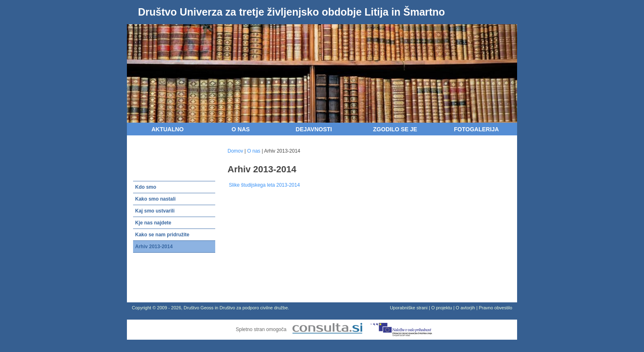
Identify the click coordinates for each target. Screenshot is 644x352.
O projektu (442, 308)
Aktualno (168, 129)
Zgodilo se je (395, 129)
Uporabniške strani (409, 308)
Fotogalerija (476, 129)
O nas (241, 129)
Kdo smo (146, 187)
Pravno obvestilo (496, 308)
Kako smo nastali (155, 199)
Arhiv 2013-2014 (154, 247)
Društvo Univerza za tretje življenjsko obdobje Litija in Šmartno (291, 12)
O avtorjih (466, 308)
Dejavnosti (314, 129)
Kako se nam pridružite (162, 235)
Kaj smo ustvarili (155, 211)
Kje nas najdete (153, 223)
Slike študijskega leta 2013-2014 (264, 185)
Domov (235, 151)
